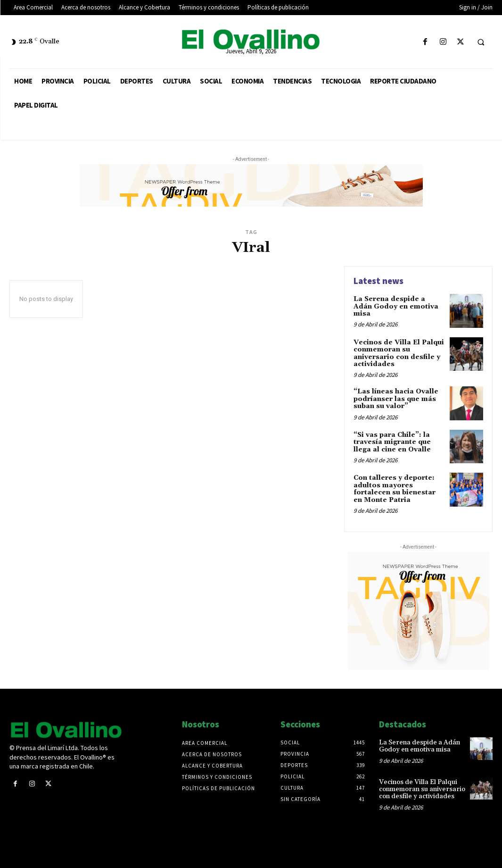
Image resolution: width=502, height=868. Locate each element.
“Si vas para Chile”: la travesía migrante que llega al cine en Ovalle (392, 442)
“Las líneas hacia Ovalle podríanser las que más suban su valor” (396, 399)
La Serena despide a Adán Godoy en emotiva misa (396, 306)
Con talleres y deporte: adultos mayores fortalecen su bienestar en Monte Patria (395, 489)
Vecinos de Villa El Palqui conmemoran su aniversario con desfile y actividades (399, 353)
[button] (481, 42)
